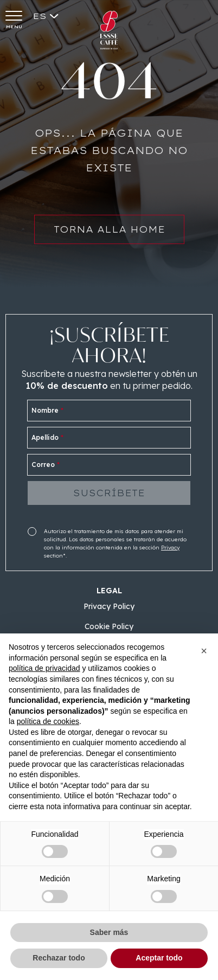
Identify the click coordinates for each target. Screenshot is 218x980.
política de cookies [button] (48, 721)
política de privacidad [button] (44, 668)
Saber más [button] (109, 932)
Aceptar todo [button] (159, 958)
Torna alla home (109, 234)
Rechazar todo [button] (59, 958)
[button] (204, 651)
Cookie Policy (109, 626)
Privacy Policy (109, 606)
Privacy (170, 547)
